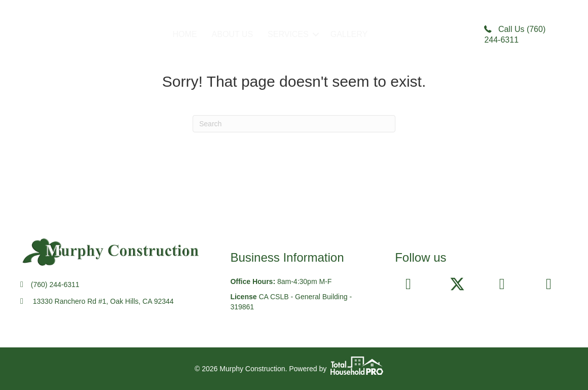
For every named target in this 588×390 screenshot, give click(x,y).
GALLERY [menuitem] (349, 34)
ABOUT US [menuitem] (233, 34)
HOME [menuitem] (185, 34)
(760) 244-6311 (55, 285)
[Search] (294, 124)
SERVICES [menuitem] (288, 34)
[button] (316, 34)
